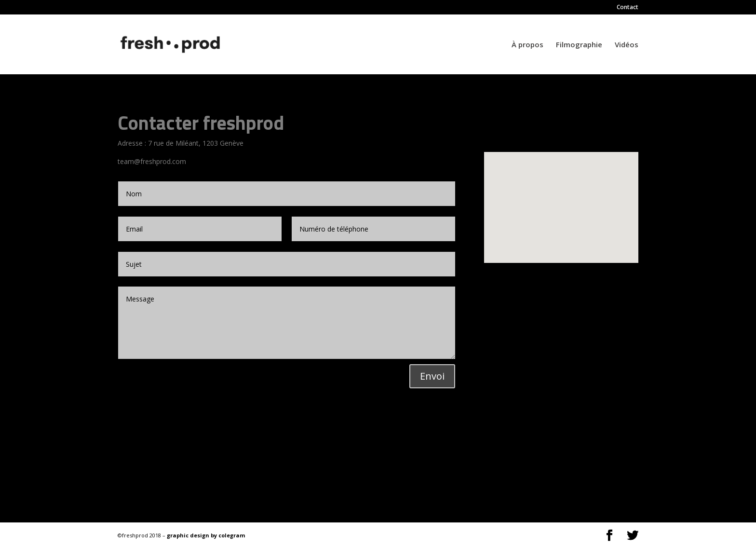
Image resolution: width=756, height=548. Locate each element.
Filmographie (579, 45)
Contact (628, 8)
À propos (527, 45)
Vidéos (627, 45)
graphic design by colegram (206, 535)
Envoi (432, 376)
